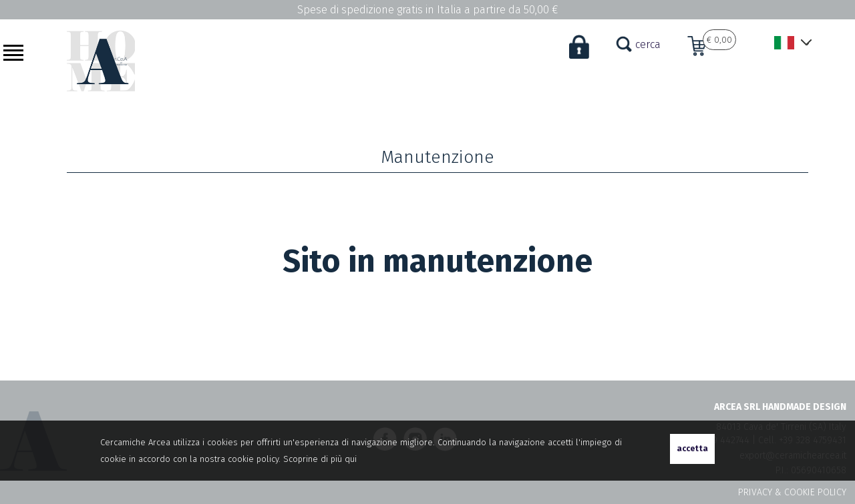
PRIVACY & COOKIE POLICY (792, 492)
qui (351, 459)
